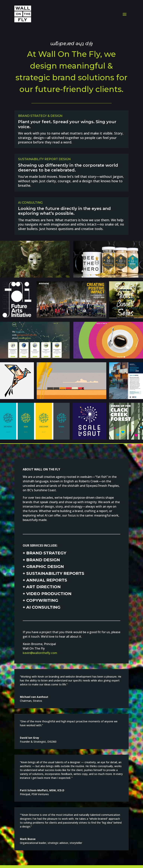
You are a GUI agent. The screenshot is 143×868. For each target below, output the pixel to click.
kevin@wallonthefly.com (40, 653)
